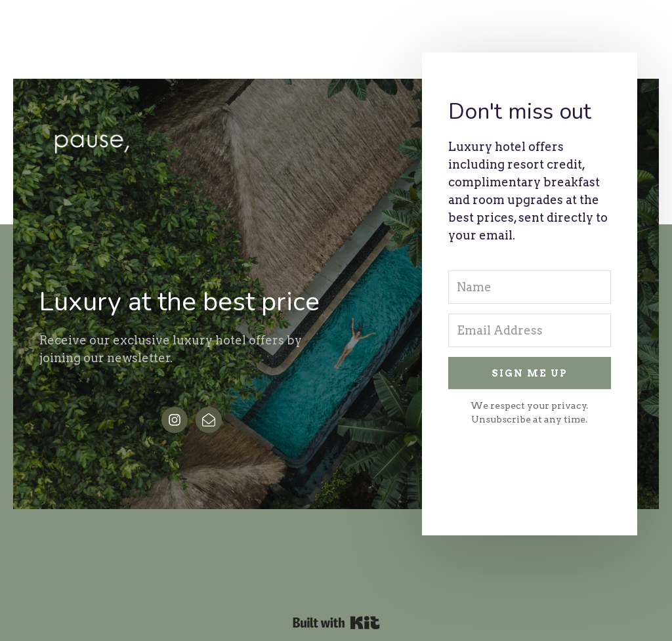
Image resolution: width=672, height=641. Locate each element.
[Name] (530, 287)
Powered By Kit (336, 623)
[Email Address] (530, 330)
